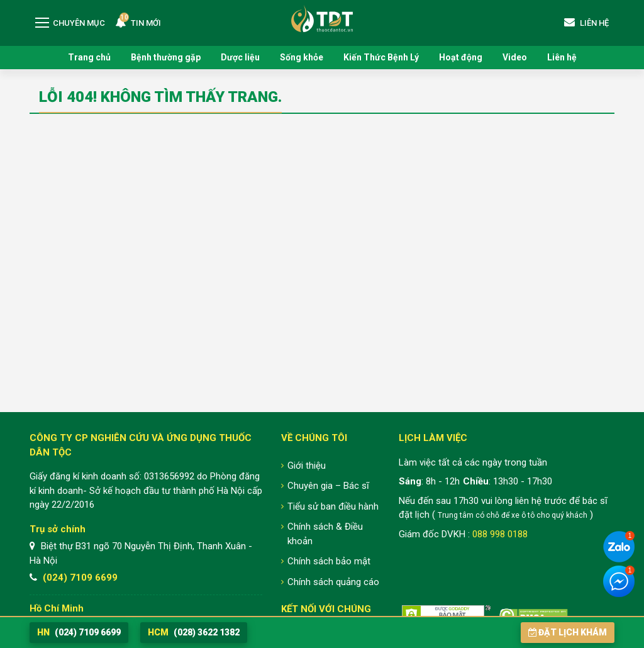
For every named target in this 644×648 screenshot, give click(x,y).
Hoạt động (461, 57)
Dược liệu (240, 57)
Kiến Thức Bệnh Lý (381, 57)
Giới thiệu (307, 466)
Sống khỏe (302, 57)
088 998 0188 (500, 534)
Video (515, 57)
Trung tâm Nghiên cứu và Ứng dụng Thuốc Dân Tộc (322, 19)
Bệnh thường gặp (166, 57)
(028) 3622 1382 (194, 632)
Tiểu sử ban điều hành (333, 506)
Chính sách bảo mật (329, 561)
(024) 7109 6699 (80, 578)
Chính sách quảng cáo (333, 582)
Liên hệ (562, 57)
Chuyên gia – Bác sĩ (328, 486)
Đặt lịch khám (568, 632)
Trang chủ (89, 57)
